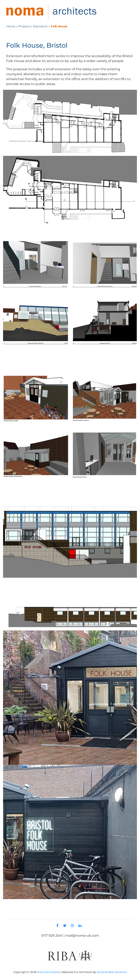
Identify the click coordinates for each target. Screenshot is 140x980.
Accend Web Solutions (112, 972)
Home (11, 26)
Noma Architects (48, 972)
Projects (24, 26)
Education (40, 26)
